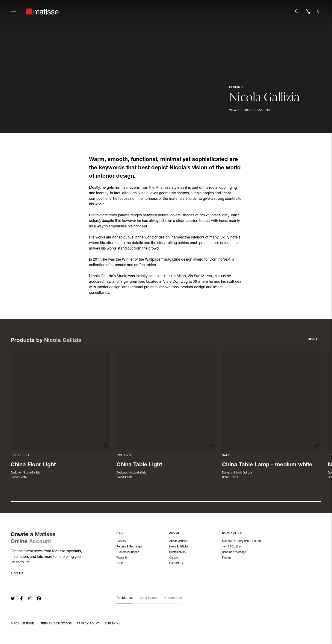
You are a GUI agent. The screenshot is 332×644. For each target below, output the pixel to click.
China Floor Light (33, 465)
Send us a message (234, 553)
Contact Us (232, 533)
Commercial (173, 598)
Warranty (122, 558)
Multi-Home (148, 598)
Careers (174, 558)
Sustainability (178, 553)
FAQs (120, 563)
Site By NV (113, 624)
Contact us (176, 564)
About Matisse (178, 541)
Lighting (124, 456)
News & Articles (179, 547)
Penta (23, 477)
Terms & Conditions (56, 624)
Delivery (121, 541)
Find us (227, 558)
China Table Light (139, 465)
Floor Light (21, 456)
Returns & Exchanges (130, 547)
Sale (226, 456)
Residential (125, 598)
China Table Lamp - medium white (267, 465)
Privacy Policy (88, 624)
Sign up (17, 574)
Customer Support (128, 552)
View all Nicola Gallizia (250, 110)
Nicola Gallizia (32, 473)
